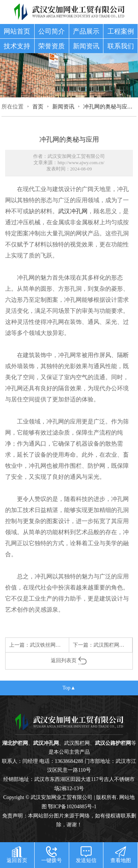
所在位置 (13, 106)
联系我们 (121, 46)
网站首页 (17, 31)
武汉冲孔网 (73, 211)
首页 (38, 106)
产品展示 (86, 31)
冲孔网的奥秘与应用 (108, 106)
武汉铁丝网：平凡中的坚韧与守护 (68, 645)
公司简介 (52, 31)
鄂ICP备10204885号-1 (72, 806)
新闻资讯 (86, 46)
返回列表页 (69, 660)
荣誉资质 (52, 46)
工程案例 (121, 31)
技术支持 (17, 46)
